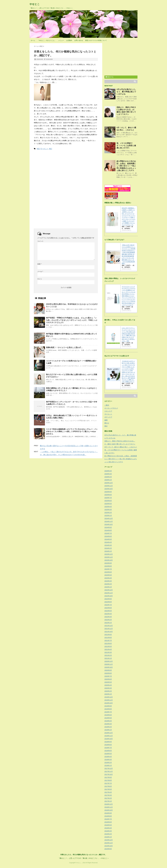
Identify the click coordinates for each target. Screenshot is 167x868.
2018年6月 (108, 751)
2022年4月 (108, 614)
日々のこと (44, 149)
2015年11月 (109, 843)
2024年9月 (108, 527)
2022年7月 (108, 605)
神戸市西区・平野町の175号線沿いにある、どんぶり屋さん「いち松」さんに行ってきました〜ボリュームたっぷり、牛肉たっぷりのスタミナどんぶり (72, 320)
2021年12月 (109, 626)
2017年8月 (108, 780)
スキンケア (108, 411)
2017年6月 (108, 786)
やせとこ (35, 4)
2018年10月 (109, 739)
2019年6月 (108, 715)
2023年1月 (108, 587)
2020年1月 (108, 694)
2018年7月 (108, 748)
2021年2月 (108, 655)
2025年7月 (108, 498)
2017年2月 (108, 798)
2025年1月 (108, 516)
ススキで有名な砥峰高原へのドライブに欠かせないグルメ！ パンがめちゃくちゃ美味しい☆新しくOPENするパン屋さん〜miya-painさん (72, 431)
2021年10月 (109, 632)
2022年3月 (108, 617)
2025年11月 (109, 486)
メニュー (61, 40)
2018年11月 (109, 736)
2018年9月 (108, 742)
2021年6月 (108, 643)
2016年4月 (108, 828)
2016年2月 (108, 834)
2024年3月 (108, 545)
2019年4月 (108, 721)
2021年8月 (108, 638)
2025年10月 (109, 489)
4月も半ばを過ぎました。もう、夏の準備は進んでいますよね (127, 92)
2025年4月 (108, 507)
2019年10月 (109, 703)
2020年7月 (108, 676)
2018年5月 (108, 754)
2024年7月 (108, 533)
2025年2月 (108, 513)
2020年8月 (108, 673)
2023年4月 (108, 578)
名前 (39, 264)
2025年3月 (108, 510)
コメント (40, 241)
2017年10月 (109, 774)
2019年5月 (108, 718)
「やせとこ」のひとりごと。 (47, 40)
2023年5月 (108, 575)
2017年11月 (109, 771)
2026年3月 (108, 474)
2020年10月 (109, 667)
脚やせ (107, 423)
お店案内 (69, 40)
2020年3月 (108, 688)
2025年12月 (109, 483)
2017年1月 (108, 801)
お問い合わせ (79, 40)
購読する (109, 77)
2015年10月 (109, 846)
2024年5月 (108, 539)
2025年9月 (108, 492)
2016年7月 (108, 819)
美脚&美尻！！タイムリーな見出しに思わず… (64, 347)
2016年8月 (108, 816)
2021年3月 (108, 652)
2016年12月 (109, 804)
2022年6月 (108, 608)
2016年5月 (108, 825)
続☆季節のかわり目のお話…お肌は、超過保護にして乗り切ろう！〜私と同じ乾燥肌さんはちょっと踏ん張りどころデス (126, 166)
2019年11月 (109, 700)
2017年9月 (108, 777)
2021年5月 (108, 646)
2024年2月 (108, 548)
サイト (40, 279)
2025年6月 (108, 501)
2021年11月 (109, 629)
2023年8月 (108, 566)
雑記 (38, 149)
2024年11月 (109, 521)
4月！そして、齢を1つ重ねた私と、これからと (121, 447)
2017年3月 (108, 795)
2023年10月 (109, 560)
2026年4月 (108, 471)
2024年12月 (109, 518)
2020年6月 (108, 679)
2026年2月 (108, 477)
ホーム (33, 40)
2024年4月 (108, 542)
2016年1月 (108, 837)
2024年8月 (108, 530)
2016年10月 (109, 810)
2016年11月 (109, 807)
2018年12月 (109, 733)
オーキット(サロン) (111, 408)
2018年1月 (108, 765)
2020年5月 (108, 682)
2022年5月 (108, 611)
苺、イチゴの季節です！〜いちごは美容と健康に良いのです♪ (126, 146)
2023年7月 (108, 569)
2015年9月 (108, 849)
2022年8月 (108, 602)
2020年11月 (109, 664)
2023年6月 (108, 572)
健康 (106, 420)
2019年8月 (108, 709)
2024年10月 (109, 524)
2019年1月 (108, 730)
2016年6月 (108, 822)
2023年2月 (108, 584)
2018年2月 (108, 763)
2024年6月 (108, 536)
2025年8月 (108, 495)
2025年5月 (108, 504)
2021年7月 (108, 641)
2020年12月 (109, 661)
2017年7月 (108, 783)
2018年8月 (108, 745)
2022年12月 (109, 590)
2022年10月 (109, 596)
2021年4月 (108, 649)
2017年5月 (108, 789)
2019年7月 (108, 712)
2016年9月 (108, 813)
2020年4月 (108, 685)
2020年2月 (108, 691)
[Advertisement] (50, 168)
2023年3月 (108, 581)
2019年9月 (108, 706)
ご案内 (107, 405)
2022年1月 (108, 623)
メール (40, 271)
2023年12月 (109, 554)
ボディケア (108, 417)
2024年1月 (108, 551)
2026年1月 (108, 480)
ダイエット (108, 414)
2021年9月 (108, 635)
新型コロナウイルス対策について (96, 40)
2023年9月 (108, 563)
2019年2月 (108, 727)
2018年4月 (108, 757)
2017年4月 (108, 792)
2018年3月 (108, 760)
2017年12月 (109, 768)
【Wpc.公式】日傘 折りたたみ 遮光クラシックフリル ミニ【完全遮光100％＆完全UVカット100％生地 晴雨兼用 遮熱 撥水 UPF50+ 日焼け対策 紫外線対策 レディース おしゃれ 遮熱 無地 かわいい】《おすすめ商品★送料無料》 (128, 254)
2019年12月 (109, 697)
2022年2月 (108, 620)
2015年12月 (109, 840)
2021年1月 (108, 658)
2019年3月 (108, 724)
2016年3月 (108, 831)
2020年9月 (108, 670)
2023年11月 (109, 557)
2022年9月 (108, 599)
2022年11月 (109, 593)
